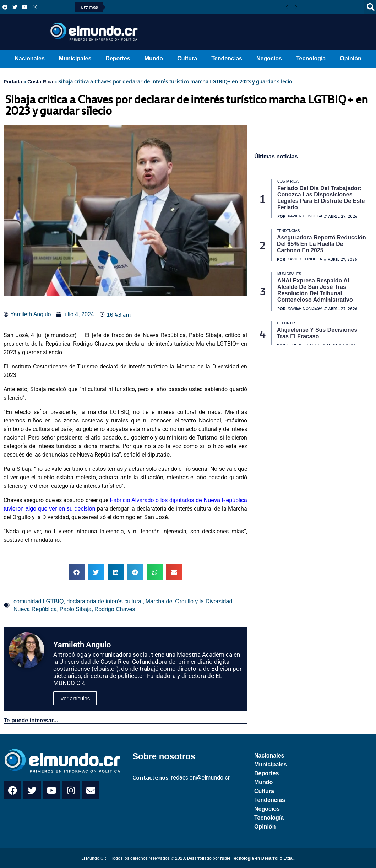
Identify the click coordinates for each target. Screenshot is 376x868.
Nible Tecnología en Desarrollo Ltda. (257, 858)
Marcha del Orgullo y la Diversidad (189, 601)
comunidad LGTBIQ (39, 601)
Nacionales (29, 58)
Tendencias (227, 58)
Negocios (269, 58)
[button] (77, 572)
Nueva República (35, 609)
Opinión (350, 58)
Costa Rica (40, 82)
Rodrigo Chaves (115, 609)
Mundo (154, 58)
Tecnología (311, 58)
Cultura (187, 58)
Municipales (75, 58)
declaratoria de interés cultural (104, 601)
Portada (13, 82)
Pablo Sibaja (76, 609)
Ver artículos (75, 698)
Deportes (118, 58)
